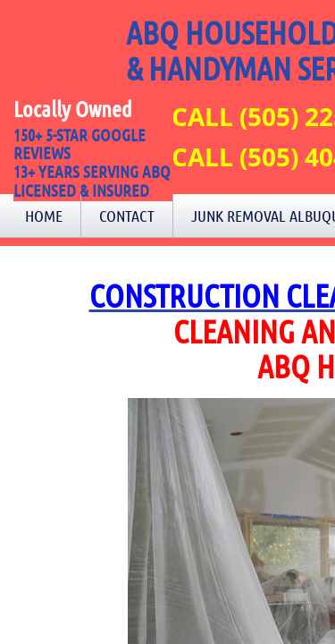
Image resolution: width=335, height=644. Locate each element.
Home (44, 216)
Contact (127, 216)
